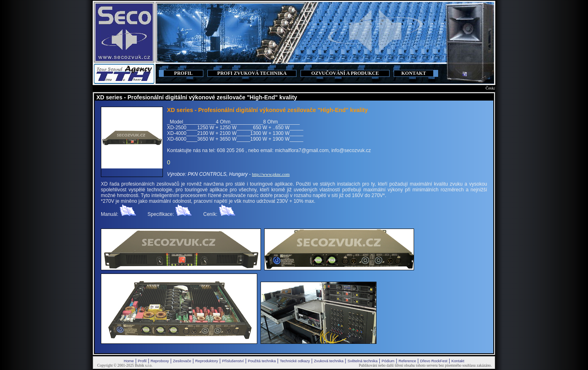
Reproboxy (160, 361)
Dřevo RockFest (434, 361)
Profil (142, 361)
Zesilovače (182, 361)
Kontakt (458, 361)
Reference (407, 361)
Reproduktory (207, 361)
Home (129, 361)
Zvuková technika (329, 361)
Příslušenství (233, 361)
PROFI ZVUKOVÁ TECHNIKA (252, 73)
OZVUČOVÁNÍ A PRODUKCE (345, 73)
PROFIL (183, 73)
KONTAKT (414, 73)
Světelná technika (363, 361)
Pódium (388, 361)
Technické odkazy (295, 361)
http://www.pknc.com (271, 174)
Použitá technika (262, 361)
